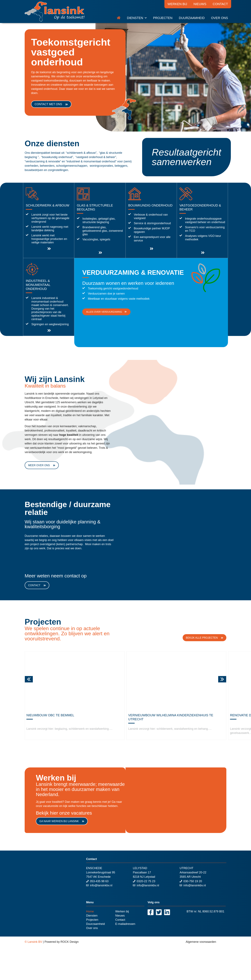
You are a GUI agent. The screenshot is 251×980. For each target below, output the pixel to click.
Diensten (137, 18)
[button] (29, 679)
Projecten (163, 18)
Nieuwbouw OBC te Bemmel (50, 715)
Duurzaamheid (192, 18)
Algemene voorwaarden (201, 942)
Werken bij (177, 4)
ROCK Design (70, 942)
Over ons (219, 18)
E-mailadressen (125, 924)
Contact (220, 4)
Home (90, 911)
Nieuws (200, 4)
